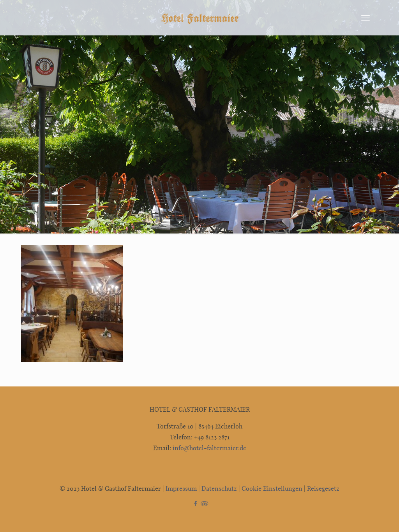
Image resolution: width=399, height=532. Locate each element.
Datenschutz (219, 488)
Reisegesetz (323, 488)
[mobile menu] (365, 18)
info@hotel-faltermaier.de (209, 448)
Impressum (181, 488)
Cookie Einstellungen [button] (272, 488)
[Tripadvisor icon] (204, 503)
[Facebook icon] (195, 503)
